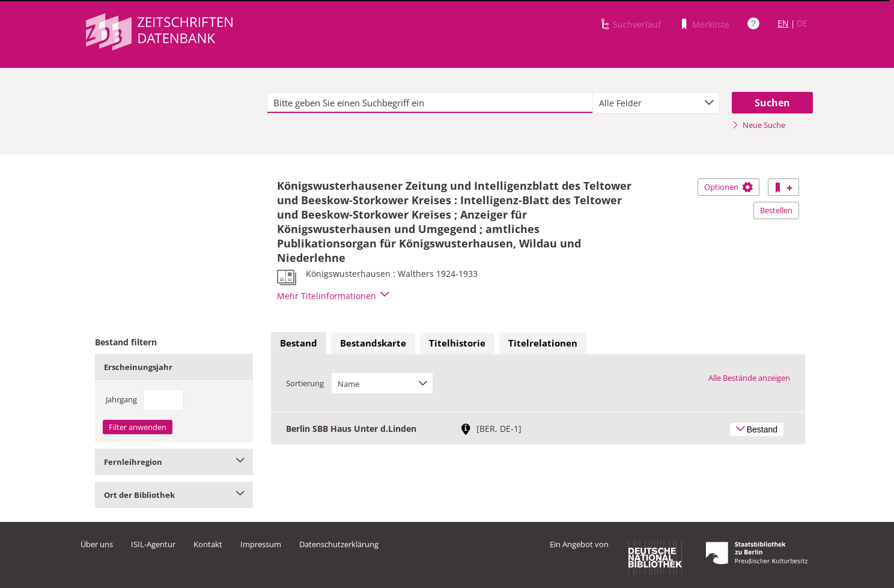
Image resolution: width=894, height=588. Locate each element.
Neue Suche (759, 125)
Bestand (299, 343)
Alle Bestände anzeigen (749, 378)
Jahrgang (121, 399)
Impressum (261, 544)
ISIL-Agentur (153, 544)
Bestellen (776, 210)
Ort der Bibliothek (174, 495)
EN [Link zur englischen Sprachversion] (783, 23)
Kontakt (208, 544)
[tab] (299, 344)
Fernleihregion (174, 462)
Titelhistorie (457, 343)
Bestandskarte (373, 343)
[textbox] (430, 103)
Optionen (728, 187)
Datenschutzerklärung (339, 544)
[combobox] (656, 103)
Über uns (97, 544)
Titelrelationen (543, 343)
